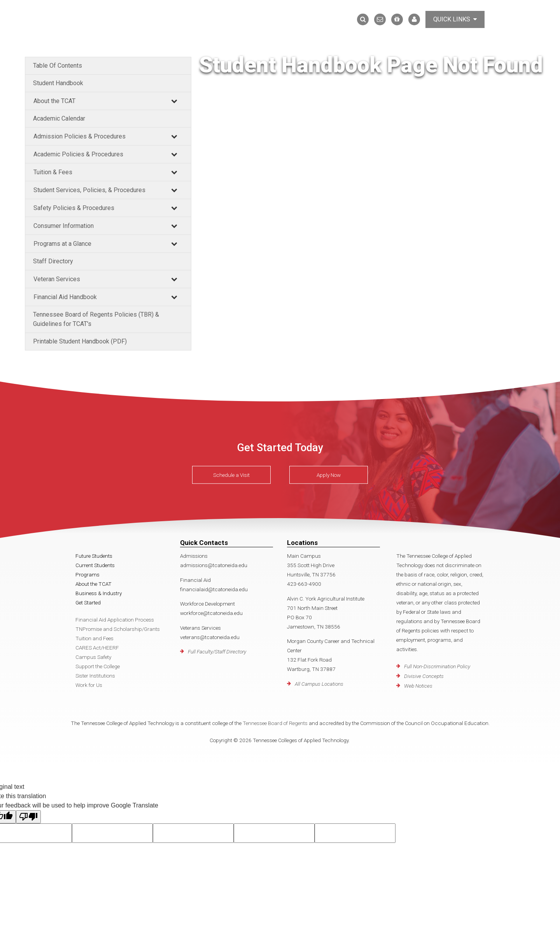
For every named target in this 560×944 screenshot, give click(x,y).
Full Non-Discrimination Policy (437, 666)
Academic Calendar (59, 118)
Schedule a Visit (231, 475)
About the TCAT (54, 101)
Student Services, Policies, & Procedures (89, 190)
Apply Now (329, 475)
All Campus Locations (319, 684)
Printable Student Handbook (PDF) (80, 341)
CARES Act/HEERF (97, 648)
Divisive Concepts (424, 676)
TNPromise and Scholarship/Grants (118, 629)
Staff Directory (53, 261)
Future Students (94, 556)
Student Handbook (58, 83)
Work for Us (89, 685)
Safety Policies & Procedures (74, 208)
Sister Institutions (95, 676)
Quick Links (455, 19)
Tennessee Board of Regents (275, 723)
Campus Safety (93, 657)
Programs (87, 574)
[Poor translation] (28, 817)
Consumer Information (64, 226)
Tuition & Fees (53, 172)
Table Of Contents (58, 66)
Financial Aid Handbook (65, 297)
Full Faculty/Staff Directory (217, 652)
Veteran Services (57, 279)
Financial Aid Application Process (115, 620)
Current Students (95, 565)
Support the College (98, 666)
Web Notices (418, 686)
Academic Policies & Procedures (78, 154)
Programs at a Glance (62, 244)
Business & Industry (99, 593)
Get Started (88, 602)
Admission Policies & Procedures (80, 136)
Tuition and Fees (94, 638)
